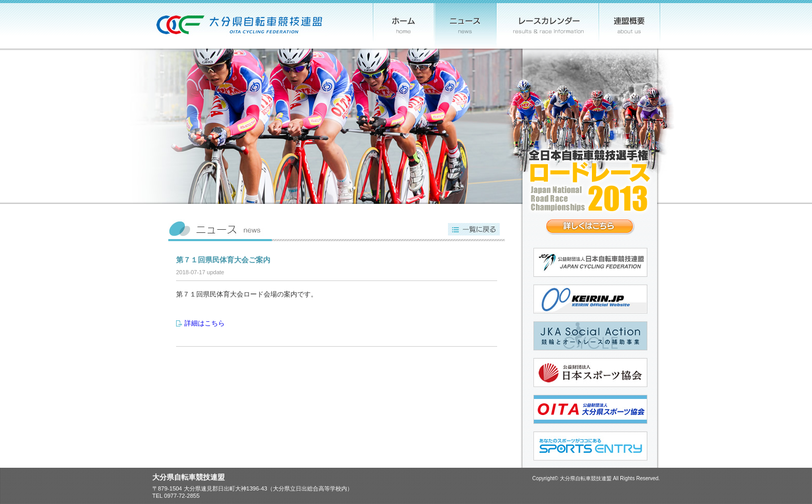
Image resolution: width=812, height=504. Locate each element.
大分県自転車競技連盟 (586, 478)
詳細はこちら (205, 323)
